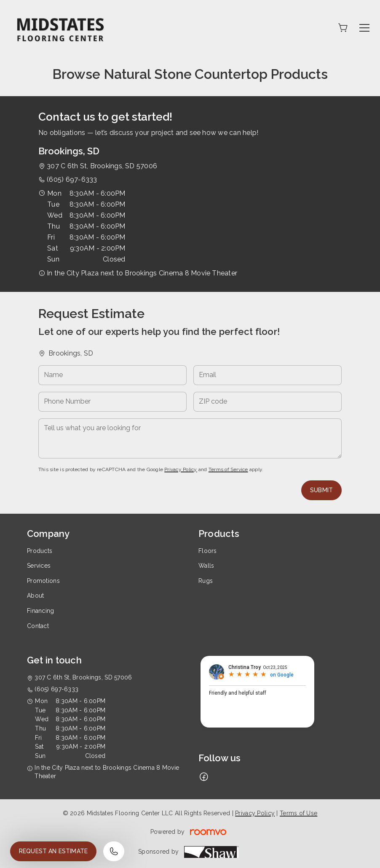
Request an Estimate (53, 851)
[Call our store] (114, 851)
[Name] (112, 375)
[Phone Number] (112, 402)
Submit (321, 490)
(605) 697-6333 (72, 179)
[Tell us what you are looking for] (190, 438)
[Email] (268, 375)
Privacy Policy (181, 469)
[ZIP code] (268, 402)
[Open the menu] (364, 28)
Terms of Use (298, 813)
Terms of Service (228, 469)
